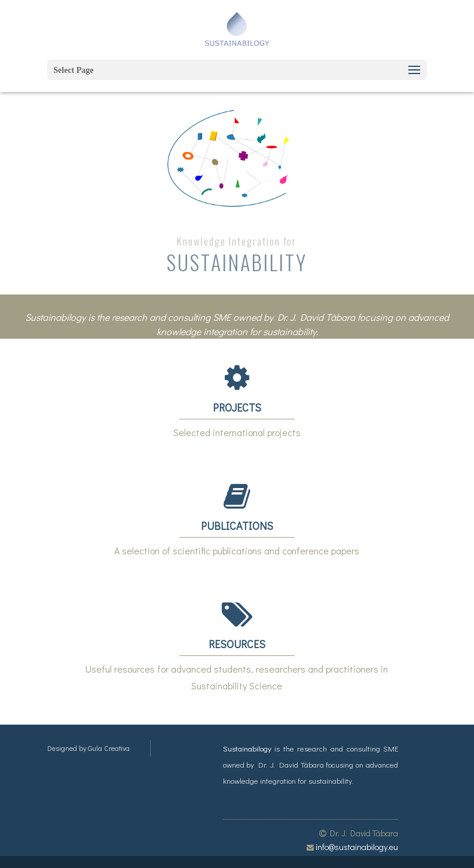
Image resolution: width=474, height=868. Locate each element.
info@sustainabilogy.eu (357, 847)
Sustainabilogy (247, 748)
